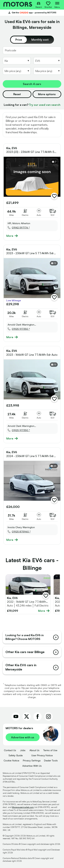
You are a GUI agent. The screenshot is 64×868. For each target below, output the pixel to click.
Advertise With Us (32, 766)
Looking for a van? (32, 105)
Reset (17, 94)
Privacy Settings (32, 760)
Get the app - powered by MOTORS (32, 13)
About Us (34, 750)
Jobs (23, 750)
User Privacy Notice (42, 755)
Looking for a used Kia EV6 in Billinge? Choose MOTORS (32, 637)
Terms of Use (50, 750)
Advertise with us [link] (23, 737)
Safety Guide (16, 755)
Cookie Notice (11, 760)
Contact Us (10, 750)
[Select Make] (17, 61)
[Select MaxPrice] (47, 71)
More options (47, 94)
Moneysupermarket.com (23, 807)
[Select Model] (47, 61)
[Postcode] (32, 50)
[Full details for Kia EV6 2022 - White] (28, 594)
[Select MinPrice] (17, 71)
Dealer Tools (51, 760)
